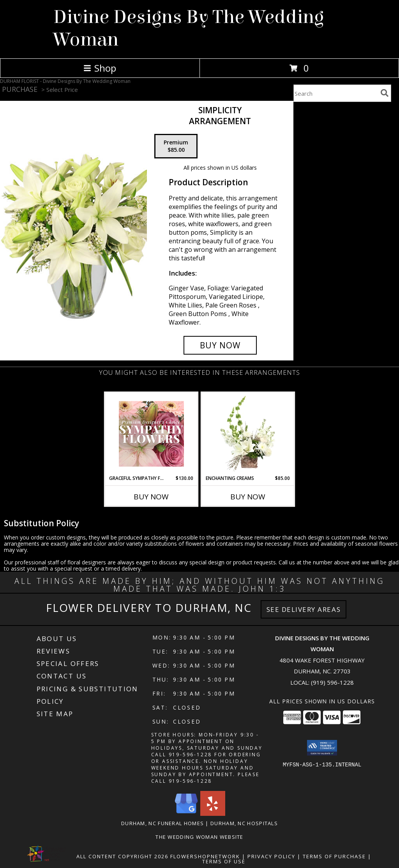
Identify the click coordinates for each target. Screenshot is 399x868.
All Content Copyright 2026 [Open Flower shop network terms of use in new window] (122, 856)
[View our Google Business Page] (186, 814)
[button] (322, 748)
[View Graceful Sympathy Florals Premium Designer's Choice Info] (151, 434)
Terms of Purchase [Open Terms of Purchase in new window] (334, 856)
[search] (385, 93)
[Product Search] (335, 93)
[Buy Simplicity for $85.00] (220, 345)
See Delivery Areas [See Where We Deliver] (304, 609)
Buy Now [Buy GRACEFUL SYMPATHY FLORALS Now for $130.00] (151, 497)
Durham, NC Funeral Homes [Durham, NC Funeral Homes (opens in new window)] (162, 823)
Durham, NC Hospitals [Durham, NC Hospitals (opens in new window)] (244, 823)
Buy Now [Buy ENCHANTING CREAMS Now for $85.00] (248, 497)
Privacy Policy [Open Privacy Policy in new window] (271, 856)
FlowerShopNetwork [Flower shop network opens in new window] (205, 856)
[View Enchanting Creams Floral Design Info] (248, 434)
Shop (100, 68)
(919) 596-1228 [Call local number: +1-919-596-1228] (332, 682)
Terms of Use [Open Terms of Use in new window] (224, 861)
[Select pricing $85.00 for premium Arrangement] (176, 146)
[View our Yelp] (213, 814)
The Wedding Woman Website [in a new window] (199, 837)
